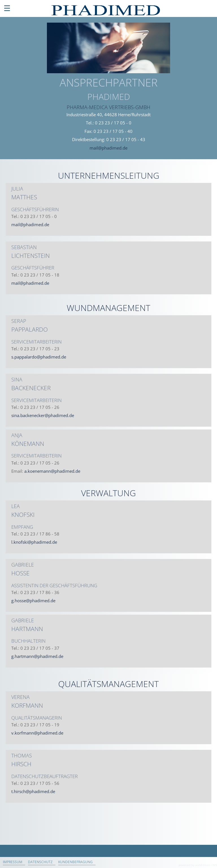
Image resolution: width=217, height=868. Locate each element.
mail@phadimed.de (108, 148)
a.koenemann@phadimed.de (52, 471)
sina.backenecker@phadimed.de (43, 415)
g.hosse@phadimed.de (33, 601)
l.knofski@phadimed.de (34, 542)
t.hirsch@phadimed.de (33, 791)
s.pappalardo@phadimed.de (39, 357)
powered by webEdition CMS (198, 865)
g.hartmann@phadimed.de (37, 656)
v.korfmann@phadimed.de (37, 733)
